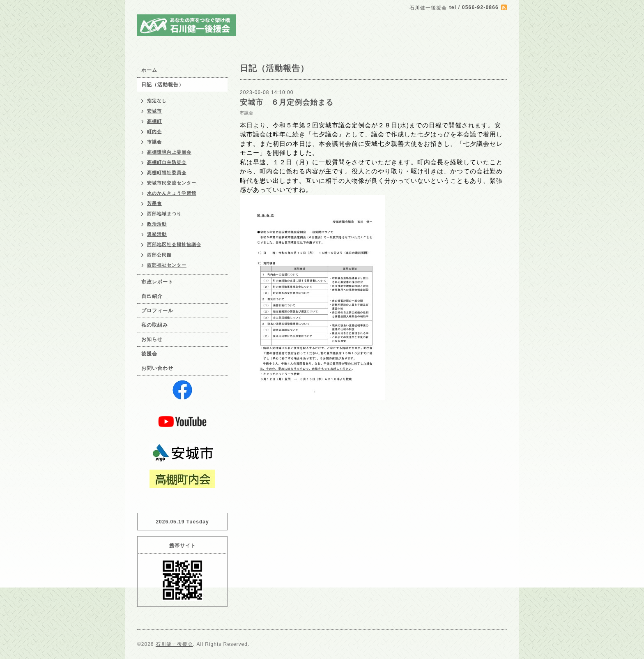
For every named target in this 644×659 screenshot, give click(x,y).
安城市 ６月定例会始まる (287, 102)
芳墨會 (154, 203)
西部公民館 (159, 255)
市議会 (247, 113)
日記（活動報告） (163, 85)
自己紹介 (152, 296)
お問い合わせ (157, 368)
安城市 (154, 111)
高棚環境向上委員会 (169, 152)
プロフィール (157, 311)
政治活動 (157, 224)
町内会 (154, 131)
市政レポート (157, 282)
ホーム (149, 70)
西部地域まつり (164, 214)
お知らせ (152, 339)
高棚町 (154, 121)
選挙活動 (157, 234)
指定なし (157, 101)
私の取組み (155, 325)
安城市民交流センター (172, 183)
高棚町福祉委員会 (167, 173)
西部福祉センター (167, 265)
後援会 (149, 354)
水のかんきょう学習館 (172, 193)
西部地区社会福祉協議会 (174, 244)
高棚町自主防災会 (167, 162)
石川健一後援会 (174, 644)
